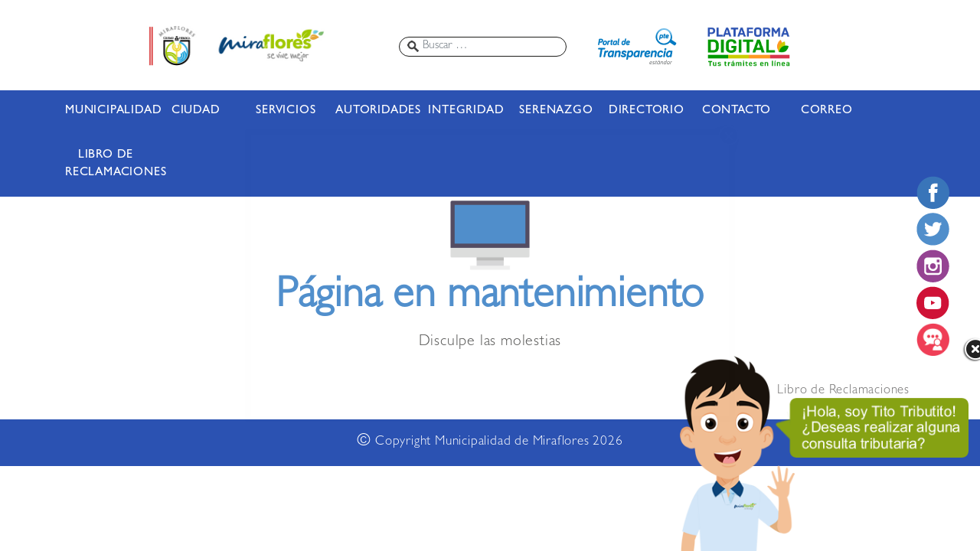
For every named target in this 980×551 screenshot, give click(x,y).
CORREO (827, 111)
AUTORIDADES (376, 111)
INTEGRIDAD (466, 111)
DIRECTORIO (647, 111)
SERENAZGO (556, 111)
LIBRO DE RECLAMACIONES (106, 164)
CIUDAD (196, 111)
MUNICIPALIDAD (106, 111)
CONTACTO (737, 111)
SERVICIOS (286, 111)
